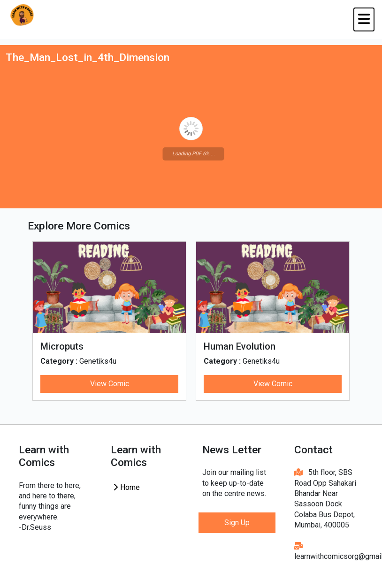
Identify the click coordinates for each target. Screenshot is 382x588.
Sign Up (237, 523)
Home (126, 487)
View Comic (110, 384)
